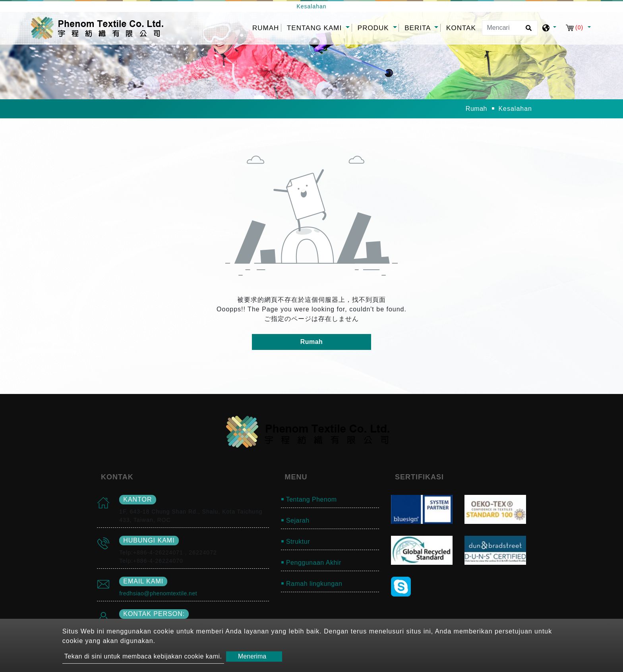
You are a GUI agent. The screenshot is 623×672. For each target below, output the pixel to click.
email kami (143, 581)
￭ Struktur (295, 542)
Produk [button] (374, 28)
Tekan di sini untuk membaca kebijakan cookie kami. (143, 656)
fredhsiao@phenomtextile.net (158, 593)
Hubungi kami (149, 540)
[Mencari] (510, 28)
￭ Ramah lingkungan (312, 584)
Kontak (461, 28)
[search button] (527, 31)
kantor (137, 499)
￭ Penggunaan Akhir (311, 563)
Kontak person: (154, 614)
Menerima (252, 656)
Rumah (267, 27)
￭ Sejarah (295, 520)
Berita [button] (419, 28)
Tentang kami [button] (315, 28)
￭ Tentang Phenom (309, 499)
